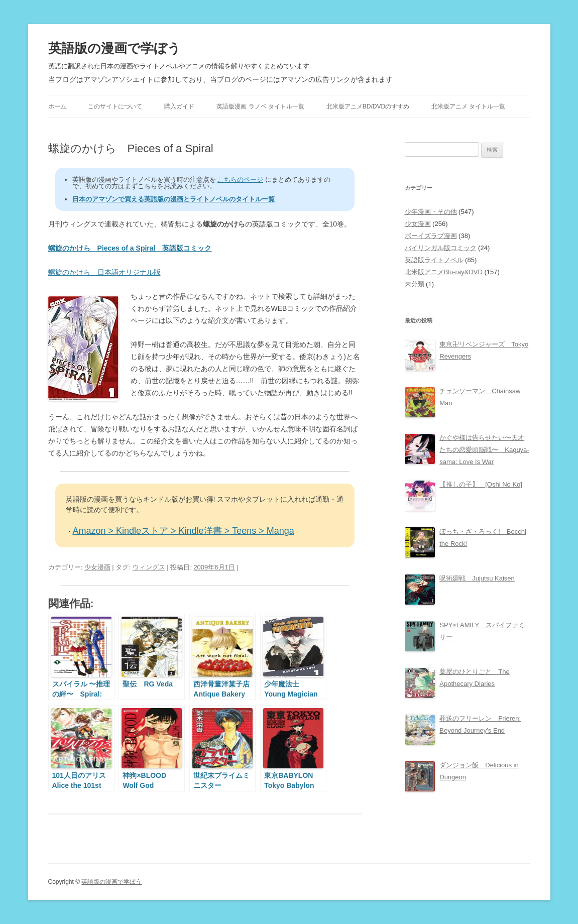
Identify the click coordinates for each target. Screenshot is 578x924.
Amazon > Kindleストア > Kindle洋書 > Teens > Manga (184, 531)
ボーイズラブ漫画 (431, 236)
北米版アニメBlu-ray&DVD (444, 272)
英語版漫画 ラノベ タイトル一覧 (260, 106)
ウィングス (149, 567)
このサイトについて (115, 106)
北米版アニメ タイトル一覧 (468, 106)
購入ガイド (179, 106)
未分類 (415, 284)
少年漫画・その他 (431, 212)
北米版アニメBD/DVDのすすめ (368, 106)
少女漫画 (97, 567)
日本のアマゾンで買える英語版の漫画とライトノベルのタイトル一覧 (174, 199)
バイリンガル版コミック (441, 248)
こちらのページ (240, 180)
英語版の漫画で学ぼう (114, 48)
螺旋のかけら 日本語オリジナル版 (104, 272)
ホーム (57, 106)
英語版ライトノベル (434, 260)
